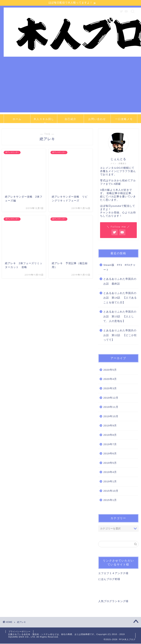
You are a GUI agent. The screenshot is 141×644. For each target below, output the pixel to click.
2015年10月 (111, 491)
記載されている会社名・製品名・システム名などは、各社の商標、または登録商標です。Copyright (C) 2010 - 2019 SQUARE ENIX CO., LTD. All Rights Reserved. (66, 636)
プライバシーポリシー (19, 632)
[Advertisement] (70, 87)
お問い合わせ (97, 119)
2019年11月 (111, 407)
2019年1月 (110, 482)
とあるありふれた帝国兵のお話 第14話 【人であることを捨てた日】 (120, 298)
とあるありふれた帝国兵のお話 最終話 (120, 282)
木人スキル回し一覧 (44, 121)
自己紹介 (70, 119)
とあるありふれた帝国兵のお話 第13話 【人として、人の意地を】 (120, 317)
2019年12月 (111, 398)
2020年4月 (110, 379)
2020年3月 (110, 389)
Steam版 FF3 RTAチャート (119, 268)
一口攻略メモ (124, 119)
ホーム (17, 119)
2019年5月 (110, 463)
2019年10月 (111, 417)
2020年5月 (110, 370)
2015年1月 (110, 500)
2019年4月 (110, 472)
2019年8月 (110, 435)
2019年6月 (110, 454)
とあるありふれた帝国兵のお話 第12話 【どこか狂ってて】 (120, 336)
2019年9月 (110, 426)
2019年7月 (110, 445)
